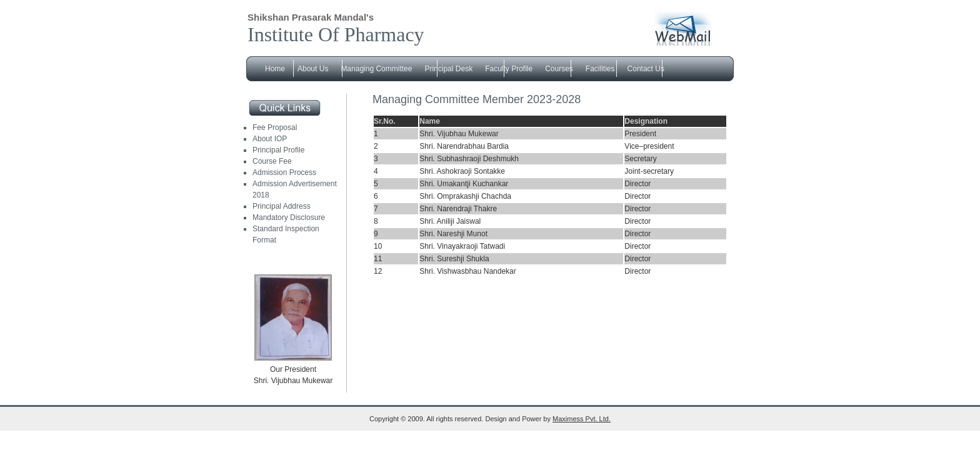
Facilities (600, 69)
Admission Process (284, 172)
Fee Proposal (275, 127)
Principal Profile (278, 150)
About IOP (270, 139)
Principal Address (282, 206)
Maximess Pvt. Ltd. (582, 419)
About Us (313, 69)
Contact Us (646, 69)
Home (275, 69)
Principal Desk (448, 69)
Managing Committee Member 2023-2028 (477, 99)
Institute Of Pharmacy (336, 34)
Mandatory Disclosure (289, 217)
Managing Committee (376, 69)
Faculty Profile (509, 69)
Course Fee (272, 161)
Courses (559, 69)
